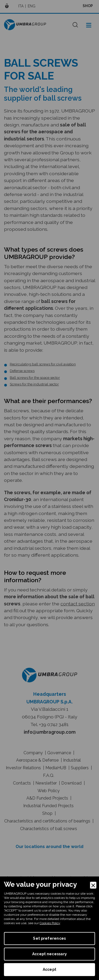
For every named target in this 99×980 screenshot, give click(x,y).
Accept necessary (49, 954)
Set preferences (49, 938)
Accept (50, 969)
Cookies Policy (50, 923)
